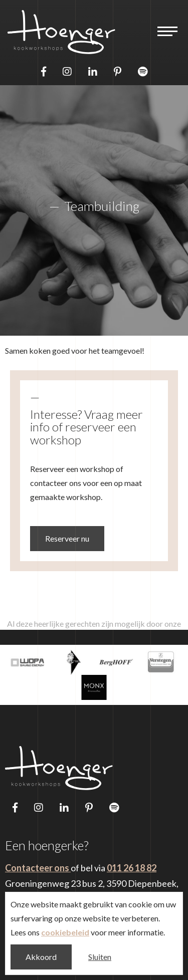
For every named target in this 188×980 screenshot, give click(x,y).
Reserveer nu (67, 538)
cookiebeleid (65, 932)
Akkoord (41, 957)
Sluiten (100, 957)
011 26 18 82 (132, 868)
